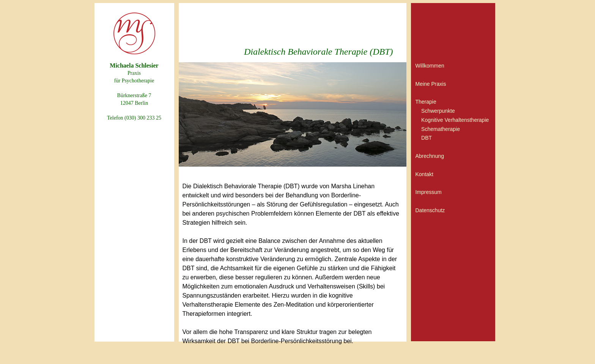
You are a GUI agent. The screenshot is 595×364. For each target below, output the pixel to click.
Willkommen (430, 66)
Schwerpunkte (438, 111)
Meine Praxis (431, 84)
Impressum (429, 192)
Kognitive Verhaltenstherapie (455, 120)
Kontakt (424, 174)
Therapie (426, 102)
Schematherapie (441, 129)
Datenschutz (430, 210)
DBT (427, 138)
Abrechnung (430, 156)
